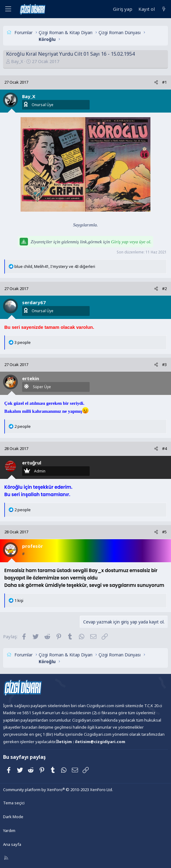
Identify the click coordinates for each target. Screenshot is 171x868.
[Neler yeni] (164, 9)
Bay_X (17, 61)
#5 (164, 532)
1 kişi (19, 600)
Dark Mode (13, 817)
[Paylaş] (156, 82)
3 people (23, 342)
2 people (23, 426)
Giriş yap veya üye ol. (131, 242)
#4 (164, 448)
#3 (164, 364)
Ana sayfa (12, 844)
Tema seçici (14, 803)
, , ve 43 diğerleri (55, 266)
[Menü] (8, 9)
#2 (164, 289)
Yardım (9, 830)
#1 (164, 82)
